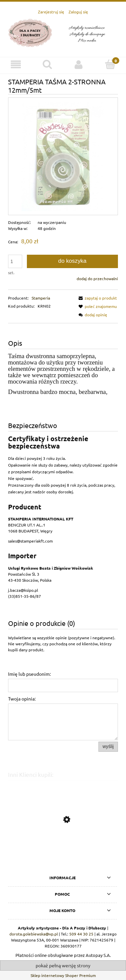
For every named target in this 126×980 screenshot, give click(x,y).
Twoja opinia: (22, 699)
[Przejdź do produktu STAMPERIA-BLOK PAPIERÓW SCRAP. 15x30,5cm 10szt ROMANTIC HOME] (63, 851)
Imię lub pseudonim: (29, 674)
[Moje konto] (79, 64)
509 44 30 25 (81, 934)
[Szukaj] (47, 64)
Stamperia (41, 298)
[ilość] (15, 261)
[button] (97, 298)
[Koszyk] (110, 64)
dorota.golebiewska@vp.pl (34, 934)
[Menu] (16, 64)
